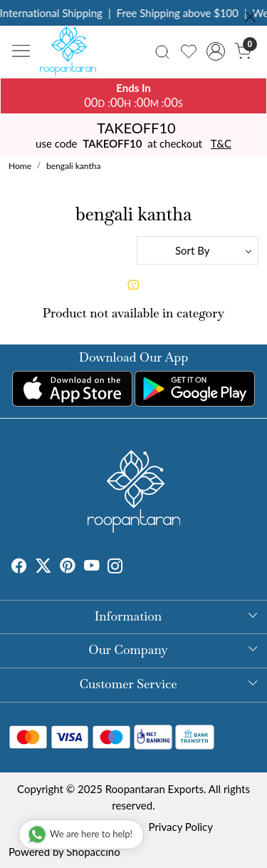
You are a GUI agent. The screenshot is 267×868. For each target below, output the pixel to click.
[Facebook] (19, 567)
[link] (163, 51)
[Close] (250, 17)
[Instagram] (115, 567)
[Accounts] (215, 51)
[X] (43, 567)
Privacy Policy (181, 827)
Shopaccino (93, 852)
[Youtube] (92, 567)
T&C (221, 143)
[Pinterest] (68, 567)
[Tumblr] (132, 567)
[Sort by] (198, 250)
